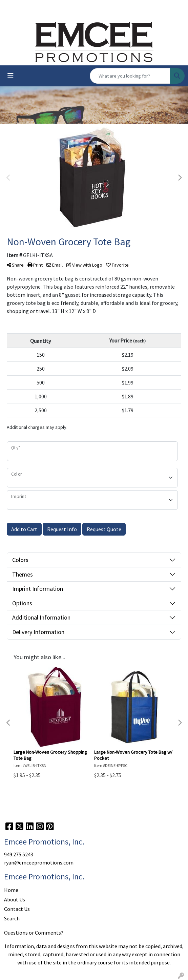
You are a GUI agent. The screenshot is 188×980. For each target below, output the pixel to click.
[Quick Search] (130, 76)
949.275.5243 (19, 854)
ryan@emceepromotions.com (39, 862)
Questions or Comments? (34, 933)
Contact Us (17, 909)
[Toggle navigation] (11, 76)
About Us (15, 899)
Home (11, 890)
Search (12, 918)
